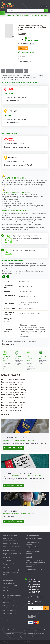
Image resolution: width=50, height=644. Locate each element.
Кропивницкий (39, 630)
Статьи (38, 476)
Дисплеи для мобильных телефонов (33, 566)
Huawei (21, 59)
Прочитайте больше (13, 448)
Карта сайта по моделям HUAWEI (13, 392)
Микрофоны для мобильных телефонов (34, 570)
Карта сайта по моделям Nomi (12, 382)
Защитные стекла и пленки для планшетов (11, 547)
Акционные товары (8, 581)
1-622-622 (34, 582)
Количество (22, 43)
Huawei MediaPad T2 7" (25, 62)
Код (20, 34)
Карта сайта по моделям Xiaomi (13, 400)
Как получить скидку (8, 600)
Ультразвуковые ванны (32, 535)
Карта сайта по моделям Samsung (14, 390)
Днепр (10, 630)
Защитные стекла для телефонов (12, 543)
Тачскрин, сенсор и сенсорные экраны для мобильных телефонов (36, 561)
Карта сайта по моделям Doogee (13, 379)
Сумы (24, 633)
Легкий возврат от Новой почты (17, 473)
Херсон (42, 633)
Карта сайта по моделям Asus (12, 385)
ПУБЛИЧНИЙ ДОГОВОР (9, 583)
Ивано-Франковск (24, 630)
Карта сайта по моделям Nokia (12, 405)
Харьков (37, 633)
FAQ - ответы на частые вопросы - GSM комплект (12, 596)
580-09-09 (34, 584)
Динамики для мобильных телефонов (33, 552)
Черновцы (36, 637)
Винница (4, 630)
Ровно (20, 633)
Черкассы (23, 637)
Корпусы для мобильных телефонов (33, 557)
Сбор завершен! (10, 511)
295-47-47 (34, 592)
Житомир (16, 630)
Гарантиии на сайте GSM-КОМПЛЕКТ (10, 587)
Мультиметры (6, 558)
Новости (30, 440)
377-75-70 (34, 587)
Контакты (5, 590)
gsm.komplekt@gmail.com (36, 597)
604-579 (33, 579)
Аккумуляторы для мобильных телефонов (34, 539)
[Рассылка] (36, 608)
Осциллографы (7, 560)
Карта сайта (6, 603)
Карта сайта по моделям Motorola (13, 402)
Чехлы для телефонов (9, 551)
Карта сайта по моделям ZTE (12, 408)
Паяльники (6, 567)
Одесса (14, 633)
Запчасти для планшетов (10, 535)
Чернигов (29, 637)
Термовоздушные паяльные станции (10, 574)
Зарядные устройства (9, 541)
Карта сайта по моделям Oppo (12, 387)
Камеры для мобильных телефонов (33, 543)
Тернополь (30, 633)
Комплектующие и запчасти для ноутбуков (12, 554)
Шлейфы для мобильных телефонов (33, 548)
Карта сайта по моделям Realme (13, 397)
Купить (25, 48)
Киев (32, 630)
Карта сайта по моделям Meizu (12, 395)
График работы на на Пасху (15, 438)
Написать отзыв (8, 344)
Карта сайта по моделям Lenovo (13, 410)
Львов (46, 630)
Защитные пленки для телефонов (12, 570)
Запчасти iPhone (7, 538)
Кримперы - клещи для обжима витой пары (11, 564)
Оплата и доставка (8, 593)
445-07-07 (34, 589)
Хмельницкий (15, 637)
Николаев (8, 633)
